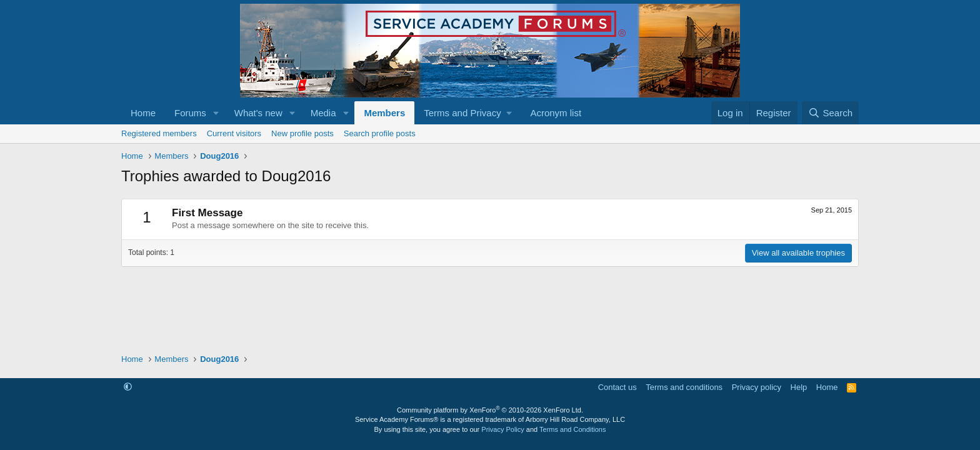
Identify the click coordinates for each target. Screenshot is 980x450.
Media (323, 113)
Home (143, 113)
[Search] (830, 113)
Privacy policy (757, 387)
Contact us (617, 387)
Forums (190, 113)
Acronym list (556, 113)
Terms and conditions (684, 387)
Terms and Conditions (572, 429)
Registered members (159, 133)
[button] (216, 113)
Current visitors (234, 133)
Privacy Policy (502, 429)
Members (384, 113)
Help (799, 387)
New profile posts (302, 133)
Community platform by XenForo (490, 410)
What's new (258, 113)
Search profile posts (380, 133)
